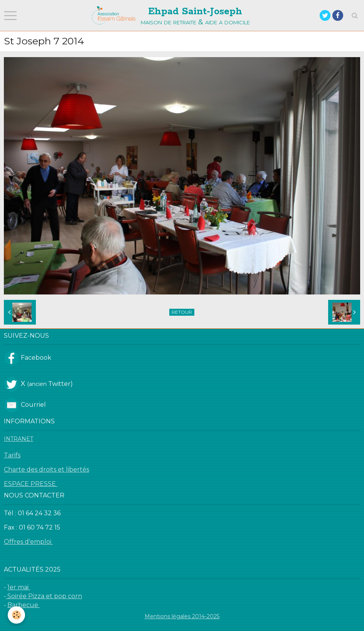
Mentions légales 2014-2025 (182, 616)
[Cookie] (16, 615)
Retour (182, 312)
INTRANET (19, 439)
